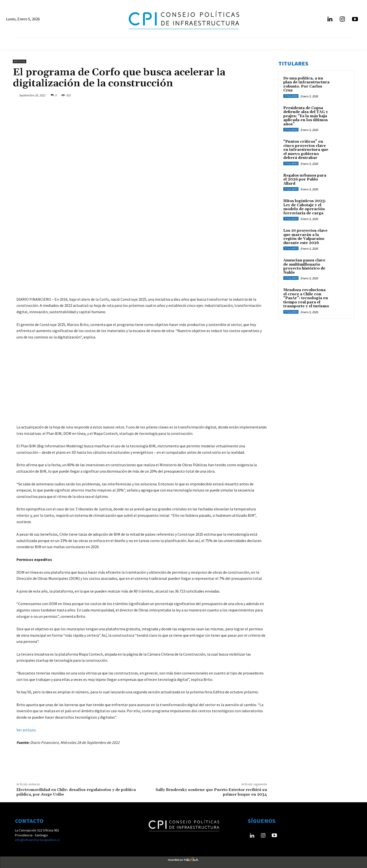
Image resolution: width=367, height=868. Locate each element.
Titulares (291, 96)
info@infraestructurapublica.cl (37, 840)
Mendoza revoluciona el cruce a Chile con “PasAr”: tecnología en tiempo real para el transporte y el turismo (306, 298)
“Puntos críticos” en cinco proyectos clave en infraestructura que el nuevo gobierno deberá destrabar (306, 150)
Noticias (20, 61)
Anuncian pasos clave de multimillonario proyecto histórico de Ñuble (304, 266)
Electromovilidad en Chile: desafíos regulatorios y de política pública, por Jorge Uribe (76, 792)
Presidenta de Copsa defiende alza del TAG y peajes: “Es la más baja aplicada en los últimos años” (306, 116)
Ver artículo (26, 730)
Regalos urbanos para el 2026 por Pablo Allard (305, 180)
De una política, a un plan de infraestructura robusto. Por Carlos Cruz (306, 84)
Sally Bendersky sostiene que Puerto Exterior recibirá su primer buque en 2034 (211, 792)
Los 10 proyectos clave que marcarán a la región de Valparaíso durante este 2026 (305, 237)
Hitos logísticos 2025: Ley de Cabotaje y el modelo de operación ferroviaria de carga (305, 207)
